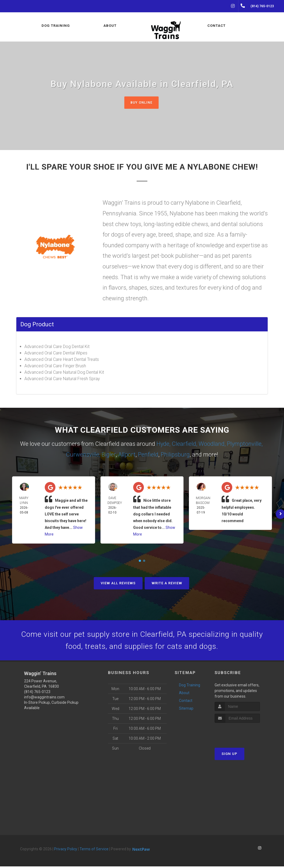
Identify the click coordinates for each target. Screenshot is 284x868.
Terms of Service (94, 851)
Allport (127, 455)
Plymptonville (244, 444)
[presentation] (243, 735)
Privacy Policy (66, 851)
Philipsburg (175, 455)
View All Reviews (118, 583)
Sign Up (229, 756)
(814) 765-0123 (37, 693)
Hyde (163, 444)
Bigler (109, 455)
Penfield (148, 455)
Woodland (212, 444)
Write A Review (167, 583)
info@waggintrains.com (44, 699)
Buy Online (141, 102)
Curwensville (83, 455)
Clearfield (184, 444)
